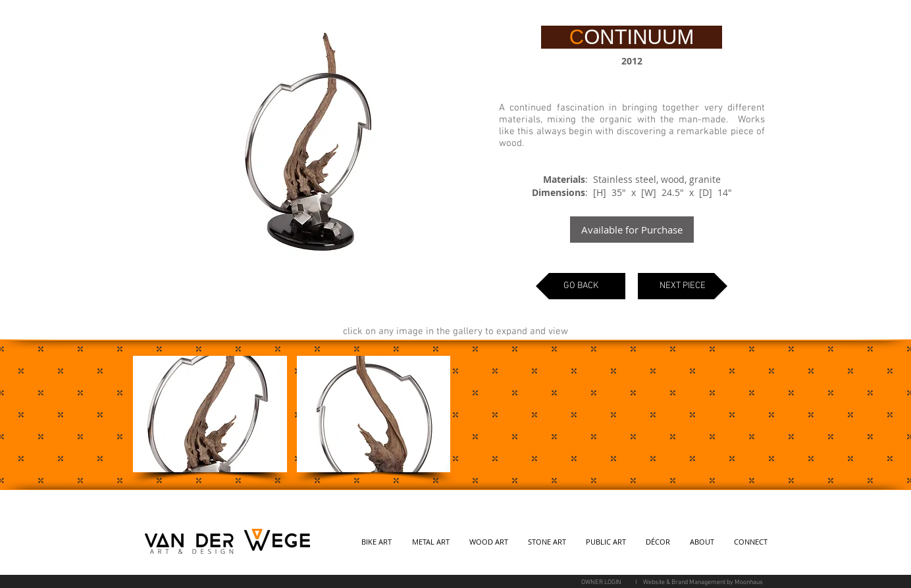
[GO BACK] (581, 286)
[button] (210, 414)
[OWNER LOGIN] (601, 582)
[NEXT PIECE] (683, 286)
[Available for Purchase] (632, 230)
